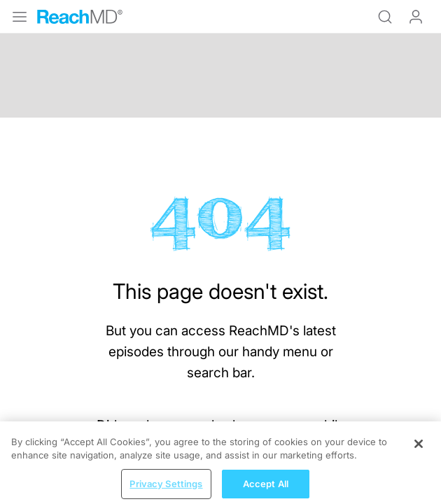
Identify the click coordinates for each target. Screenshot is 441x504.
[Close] (419, 451)
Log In (416, 17)
